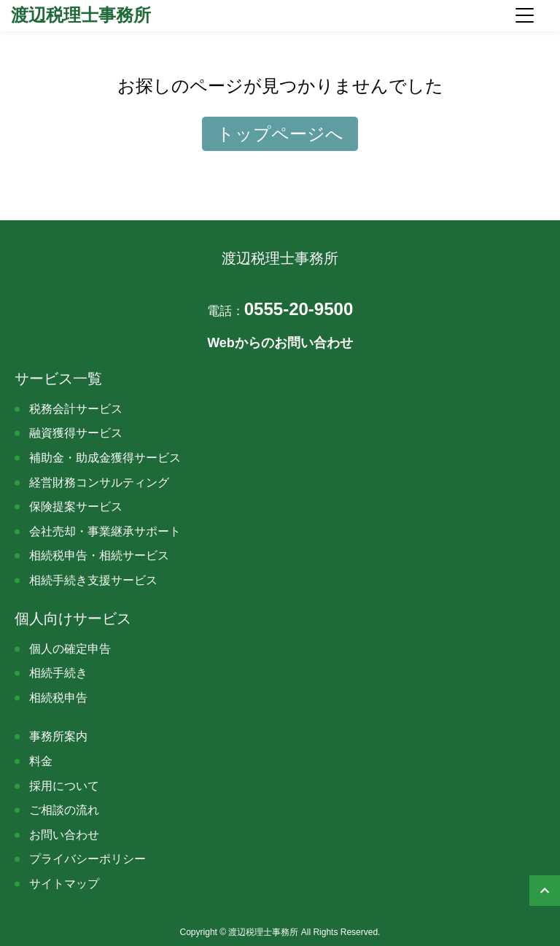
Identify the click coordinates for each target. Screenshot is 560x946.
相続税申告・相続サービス (99, 555)
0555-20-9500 (280, 309)
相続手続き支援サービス (93, 580)
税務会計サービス (76, 409)
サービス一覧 (58, 379)
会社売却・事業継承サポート (105, 531)
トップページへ (280, 134)
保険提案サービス (76, 507)
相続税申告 (58, 698)
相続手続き (58, 673)
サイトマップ (64, 884)
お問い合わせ (64, 835)
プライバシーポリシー (87, 859)
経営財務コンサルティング (99, 482)
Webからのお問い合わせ (280, 343)
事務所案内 (58, 736)
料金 (41, 761)
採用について (64, 786)
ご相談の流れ (64, 810)
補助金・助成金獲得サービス (105, 458)
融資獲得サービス (76, 433)
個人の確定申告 (70, 649)
